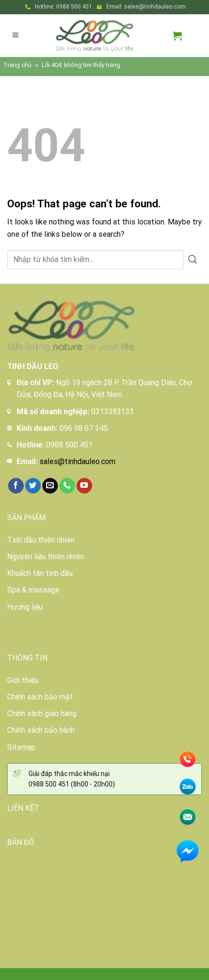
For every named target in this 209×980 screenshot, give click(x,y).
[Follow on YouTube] (84, 486)
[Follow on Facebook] (16, 486)
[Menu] (16, 36)
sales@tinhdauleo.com (77, 461)
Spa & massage (33, 590)
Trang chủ (17, 65)
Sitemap (21, 747)
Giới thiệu (23, 680)
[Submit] (193, 260)
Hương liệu (25, 607)
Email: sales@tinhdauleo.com (146, 7)
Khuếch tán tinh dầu (40, 573)
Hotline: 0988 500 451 (63, 7)
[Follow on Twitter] (33, 486)
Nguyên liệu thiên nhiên (46, 557)
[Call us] (67, 486)
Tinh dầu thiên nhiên (41, 540)
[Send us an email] (50, 486)
